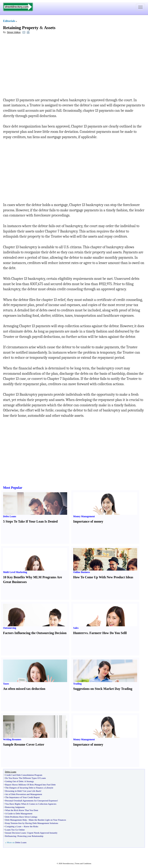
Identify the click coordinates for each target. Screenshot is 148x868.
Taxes (6, 684)
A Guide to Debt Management (19, 813)
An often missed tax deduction (24, 689)
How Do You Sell (114, 633)
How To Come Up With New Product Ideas (103, 577)
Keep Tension (11, 823)
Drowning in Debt (13, 791)
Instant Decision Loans (15, 833)
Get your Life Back (32, 791)
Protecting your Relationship (30, 836)
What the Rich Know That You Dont (22, 810)
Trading (77, 684)
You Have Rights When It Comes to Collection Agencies (31, 804)
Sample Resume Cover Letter (24, 744)
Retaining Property (21, 28)
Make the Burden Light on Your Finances (47, 820)
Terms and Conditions (83, 863)
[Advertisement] (36, 67)
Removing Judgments (15, 807)
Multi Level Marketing (15, 572)
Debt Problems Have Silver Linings (21, 817)
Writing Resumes (12, 739)
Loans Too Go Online (15, 830)
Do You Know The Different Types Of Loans (25, 778)
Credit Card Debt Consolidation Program (24, 775)
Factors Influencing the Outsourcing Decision (35, 633)
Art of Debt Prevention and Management (24, 794)
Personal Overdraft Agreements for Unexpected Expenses (31, 801)
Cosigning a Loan (13, 826)
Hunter (78, 633)
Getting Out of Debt (14, 781)
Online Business (82, 572)
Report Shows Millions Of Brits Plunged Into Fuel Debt (30, 785)
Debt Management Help (16, 820)
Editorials (9, 21)
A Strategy (29, 781)
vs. (87, 633)
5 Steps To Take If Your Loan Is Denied (30, 521)
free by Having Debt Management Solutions (38, 823)
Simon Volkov (14, 32)
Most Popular (13, 488)
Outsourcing (10, 628)
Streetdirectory (68, 863)
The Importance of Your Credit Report (22, 797)
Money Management (84, 516)
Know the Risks (31, 826)
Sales (76, 628)
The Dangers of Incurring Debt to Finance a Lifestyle (29, 788)
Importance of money (88, 521)
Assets (50, 28)
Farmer (95, 633)
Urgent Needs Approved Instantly (42, 833)
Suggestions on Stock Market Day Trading (103, 689)
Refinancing (11, 836)
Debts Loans (10, 516)
